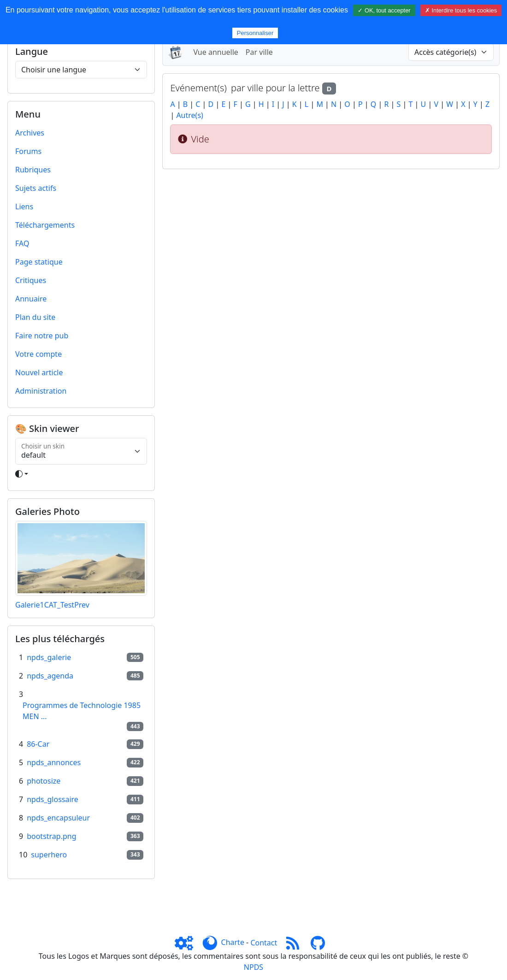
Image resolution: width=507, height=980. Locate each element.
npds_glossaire (53, 799)
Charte (233, 943)
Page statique (39, 262)
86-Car (38, 744)
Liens (24, 207)
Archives (30, 133)
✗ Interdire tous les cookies (461, 10)
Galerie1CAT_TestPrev (52, 605)
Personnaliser (255, 33)
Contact (264, 943)
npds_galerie (49, 657)
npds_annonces (54, 762)
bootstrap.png (51, 836)
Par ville (259, 52)
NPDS (253, 967)
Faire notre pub (42, 336)
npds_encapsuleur (58, 818)
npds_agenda (50, 676)
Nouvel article (39, 372)
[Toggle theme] (81, 474)
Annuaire (31, 299)
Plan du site (35, 317)
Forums (28, 151)
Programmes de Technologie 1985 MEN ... (82, 711)
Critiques (31, 280)
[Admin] (188, 943)
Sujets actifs (36, 188)
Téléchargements (45, 225)
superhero (49, 855)
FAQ (22, 243)
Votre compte (38, 354)
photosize (44, 781)
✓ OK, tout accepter (384, 10)
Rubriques (33, 170)
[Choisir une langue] (81, 70)
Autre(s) (189, 115)
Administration (41, 391)
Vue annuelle (215, 52)
